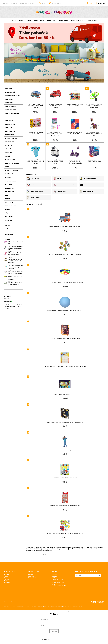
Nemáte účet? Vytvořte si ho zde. (48, 641)
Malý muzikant (9, 145)
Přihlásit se (6, 576)
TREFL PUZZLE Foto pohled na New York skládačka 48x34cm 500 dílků (36, 106)
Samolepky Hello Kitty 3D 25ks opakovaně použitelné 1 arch (65, 506)
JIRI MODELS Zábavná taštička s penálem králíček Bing (75, 105)
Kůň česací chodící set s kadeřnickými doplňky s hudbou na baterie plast (55, 134)
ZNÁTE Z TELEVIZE (34, 179)
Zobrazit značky (9, 234)
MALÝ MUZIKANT (33, 185)
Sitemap (6, 584)
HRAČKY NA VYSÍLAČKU (35, 191)
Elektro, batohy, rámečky (10, 606)
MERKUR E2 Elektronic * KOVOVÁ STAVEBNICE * (65, 394)
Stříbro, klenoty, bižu (49, 606)
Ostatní (7, 167)
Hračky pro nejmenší (10, 117)
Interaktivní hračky (10, 124)
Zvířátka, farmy (9, 220)
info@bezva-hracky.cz (57, 3)
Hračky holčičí (52, 20)
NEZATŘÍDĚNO (8, 156)
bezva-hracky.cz (10, 602)
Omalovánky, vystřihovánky (12, 163)
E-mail (76, 575)
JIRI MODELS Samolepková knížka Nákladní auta (65, 478)
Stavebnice (8, 199)
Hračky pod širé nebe (10, 110)
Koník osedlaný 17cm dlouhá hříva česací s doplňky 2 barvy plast (94, 134)
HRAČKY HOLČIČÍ (60, 191)
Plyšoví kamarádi (9, 174)
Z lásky (7, 213)
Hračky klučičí (63, 20)
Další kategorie (93, 20)
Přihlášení (54, 631)
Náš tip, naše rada (9, 149)
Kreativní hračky (9, 135)
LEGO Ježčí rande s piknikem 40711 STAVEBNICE (36, 133)
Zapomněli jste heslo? (46, 639)
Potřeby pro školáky (10, 181)
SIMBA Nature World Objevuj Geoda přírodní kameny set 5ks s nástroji (15, 272)
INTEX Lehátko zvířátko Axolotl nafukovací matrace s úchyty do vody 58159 (36, 162)
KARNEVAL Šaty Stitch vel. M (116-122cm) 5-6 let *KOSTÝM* (65, 450)
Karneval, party (9, 128)
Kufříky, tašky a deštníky (11, 138)
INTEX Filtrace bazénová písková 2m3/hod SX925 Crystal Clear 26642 (55, 162)
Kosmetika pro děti (10, 131)
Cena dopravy (6, 3)
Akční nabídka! (9, 229)
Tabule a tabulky (9, 202)
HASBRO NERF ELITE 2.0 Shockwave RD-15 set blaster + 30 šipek (65, 227)
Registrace (6, 578)
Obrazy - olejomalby (38, 606)
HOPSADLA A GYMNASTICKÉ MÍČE (64, 185)
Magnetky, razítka (10, 142)
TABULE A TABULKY (34, 198)
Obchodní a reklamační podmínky (27, 3)
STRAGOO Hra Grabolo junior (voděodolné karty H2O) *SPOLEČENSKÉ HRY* (65, 534)
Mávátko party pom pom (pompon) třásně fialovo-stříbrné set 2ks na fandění (75, 162)
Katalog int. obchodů (78, 606)
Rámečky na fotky (20, 606)
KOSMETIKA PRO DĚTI (87, 191)
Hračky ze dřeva (9, 121)
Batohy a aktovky (29, 606)
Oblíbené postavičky (10, 160)
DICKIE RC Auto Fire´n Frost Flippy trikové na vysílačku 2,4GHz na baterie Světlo (15, 261)
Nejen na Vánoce (9, 153)
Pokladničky (8, 177)
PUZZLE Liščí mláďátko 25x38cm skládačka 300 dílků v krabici (65, 338)
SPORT (84, 185)
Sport (6, 195)
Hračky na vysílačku (77, 20)
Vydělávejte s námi (8, 581)
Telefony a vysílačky (10, 206)
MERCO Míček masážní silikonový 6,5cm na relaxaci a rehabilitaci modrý (65, 311)
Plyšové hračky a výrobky (12, 170)
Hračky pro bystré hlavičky (12, 113)
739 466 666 (44, 3)
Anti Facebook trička (68, 606)
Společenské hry (9, 188)
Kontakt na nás (14, 3)
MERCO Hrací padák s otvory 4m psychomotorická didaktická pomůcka (65, 283)
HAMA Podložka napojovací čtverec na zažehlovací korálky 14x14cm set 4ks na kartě (65, 366)
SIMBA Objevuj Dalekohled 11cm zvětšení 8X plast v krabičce (15, 284)
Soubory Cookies (7, 582)
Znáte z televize (9, 217)
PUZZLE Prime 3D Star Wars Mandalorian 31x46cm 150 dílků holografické (65, 422)
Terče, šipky (8, 210)
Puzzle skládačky (9, 185)
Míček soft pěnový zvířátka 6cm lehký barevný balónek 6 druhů (65, 255)
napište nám (7, 298)
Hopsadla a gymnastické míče (35, 20)
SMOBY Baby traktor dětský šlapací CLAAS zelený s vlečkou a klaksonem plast (15, 278)
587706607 (9, 301)
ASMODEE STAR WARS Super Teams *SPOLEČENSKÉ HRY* (94, 161)
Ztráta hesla (6, 579)
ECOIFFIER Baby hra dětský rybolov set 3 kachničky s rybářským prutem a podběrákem (15, 267)
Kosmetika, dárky (58, 606)
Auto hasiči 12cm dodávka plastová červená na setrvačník (55, 106)
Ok (99, 575)
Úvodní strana (9, 89)
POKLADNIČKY (59, 179)
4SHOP (103, 602)
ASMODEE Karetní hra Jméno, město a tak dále (75, 133)
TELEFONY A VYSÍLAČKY (88, 179)
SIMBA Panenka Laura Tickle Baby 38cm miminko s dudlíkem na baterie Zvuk (15, 254)
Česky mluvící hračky (17, 20)
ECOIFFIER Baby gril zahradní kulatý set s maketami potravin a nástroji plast (15, 248)
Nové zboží (7, 225)
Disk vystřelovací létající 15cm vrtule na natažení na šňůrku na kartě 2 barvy (94, 106)
